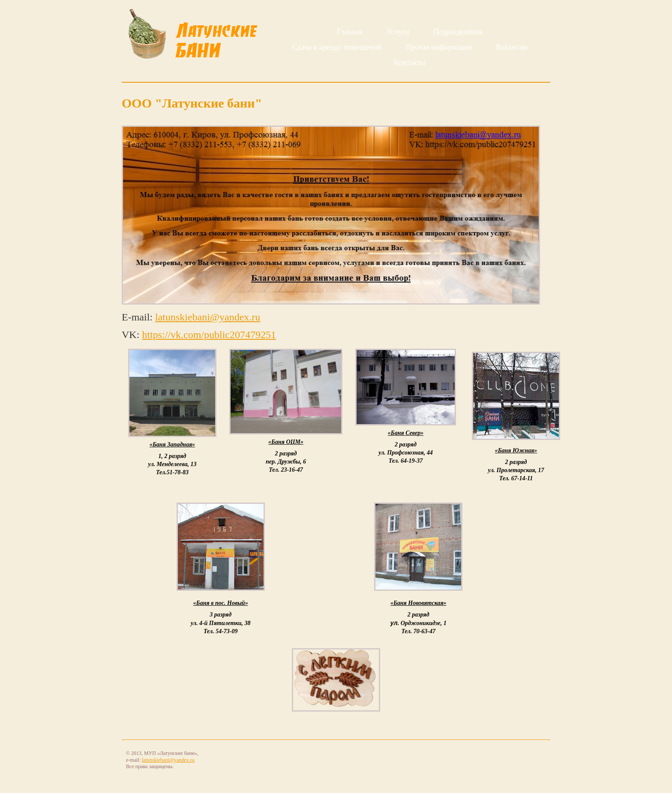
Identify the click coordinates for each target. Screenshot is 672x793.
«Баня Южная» (516, 450)
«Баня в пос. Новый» (221, 603)
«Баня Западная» (172, 444)
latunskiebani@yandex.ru (208, 317)
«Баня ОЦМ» (286, 442)
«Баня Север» (406, 433)
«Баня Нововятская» (418, 603)
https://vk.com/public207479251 (209, 335)
